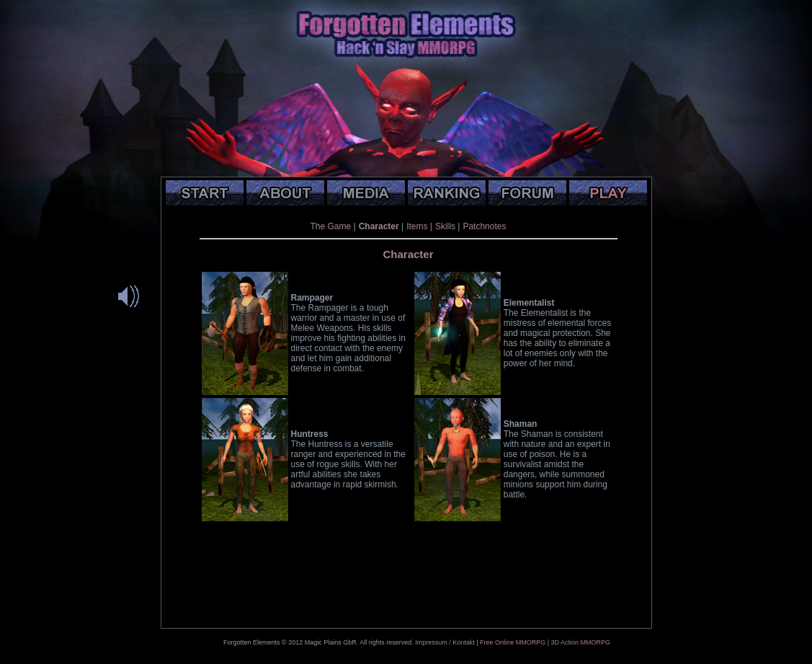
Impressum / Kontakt (445, 642)
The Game (331, 226)
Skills (445, 226)
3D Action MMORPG (580, 642)
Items (417, 226)
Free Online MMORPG (513, 642)
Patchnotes (484, 226)
